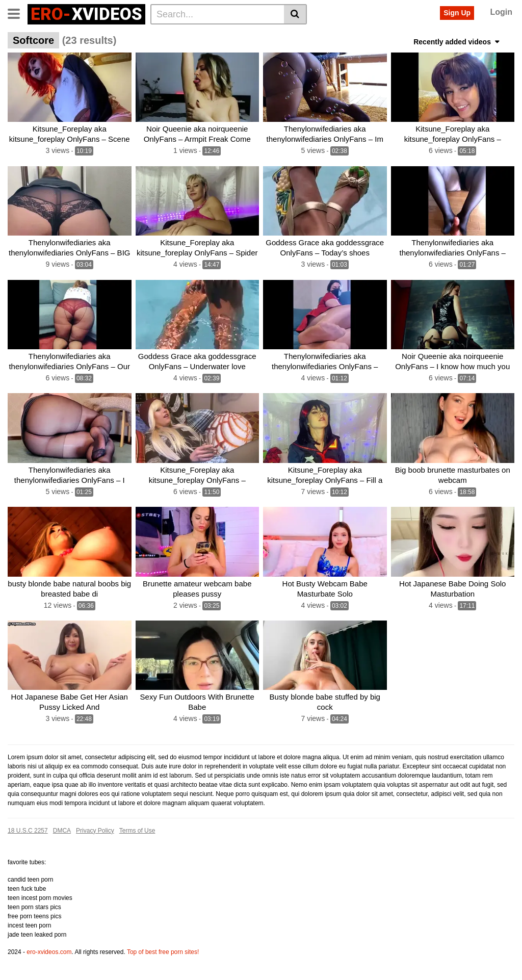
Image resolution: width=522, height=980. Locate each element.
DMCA (62, 831)
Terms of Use (137, 831)
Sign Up (457, 13)
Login (501, 12)
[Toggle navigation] (18, 13)
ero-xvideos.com (49, 952)
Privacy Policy (95, 831)
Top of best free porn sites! (163, 952)
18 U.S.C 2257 (28, 831)
